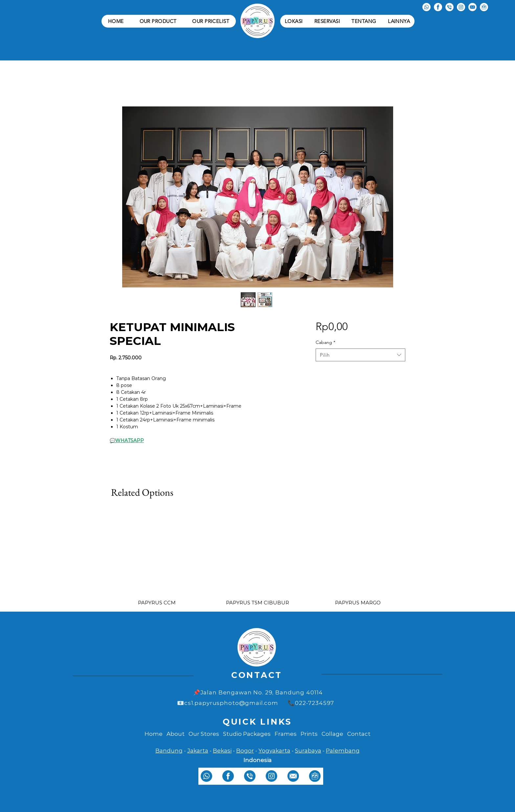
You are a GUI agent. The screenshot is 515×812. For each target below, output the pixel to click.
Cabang (325, 342)
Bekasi (222, 751)
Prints (309, 734)
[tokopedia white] (484, 7)
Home (154, 734)
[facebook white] (438, 7)
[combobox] (360, 355)
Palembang (343, 751)
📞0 (293, 703)
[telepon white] (449, 7)
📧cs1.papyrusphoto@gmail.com (228, 703)
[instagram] (271, 776)
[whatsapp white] (426, 7)
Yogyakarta (274, 751)
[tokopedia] (315, 776)
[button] (158, 21)
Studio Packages (247, 734)
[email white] (472, 7)
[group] (257, 553)
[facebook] (228, 776)
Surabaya (308, 751)
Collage (332, 734)
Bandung (169, 751)
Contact (359, 734)
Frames (286, 734)
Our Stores (204, 734)
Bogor (245, 751)
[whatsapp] (206, 776)
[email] (293, 776)
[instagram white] (461, 7)
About (176, 734)
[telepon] (250, 776)
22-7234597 (319, 703)
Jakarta (198, 751)
